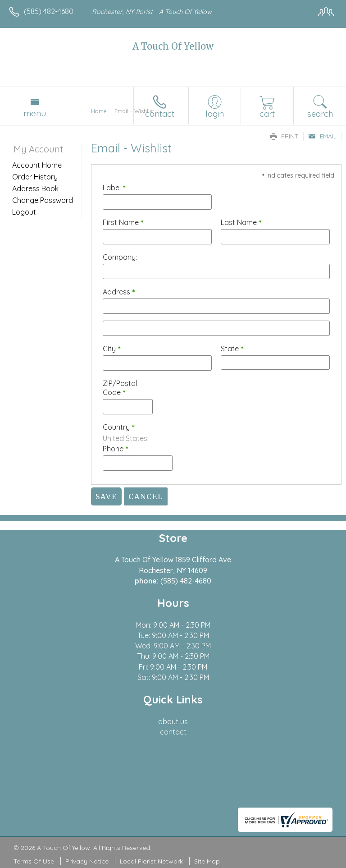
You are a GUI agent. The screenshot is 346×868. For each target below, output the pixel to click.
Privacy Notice (87, 861)
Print (284, 136)
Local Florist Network (151, 861)
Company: (120, 257)
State (232, 349)
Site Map (207, 861)
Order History (35, 177)
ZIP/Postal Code (120, 388)
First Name (123, 222)
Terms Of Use (34, 861)
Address (119, 292)
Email (322, 136)
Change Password (43, 200)
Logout (24, 212)
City (112, 349)
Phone (116, 449)
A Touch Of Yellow (173, 46)
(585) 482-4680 (49, 11)
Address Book (35, 188)
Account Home (37, 165)
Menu (35, 113)
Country (119, 427)
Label (114, 188)
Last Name (241, 222)
